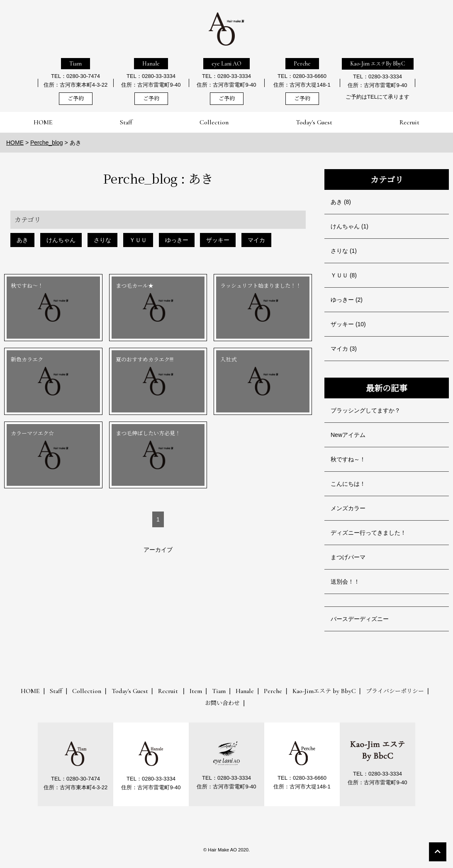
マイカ (256, 240)
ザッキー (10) (348, 324)
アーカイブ (158, 550)
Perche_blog (47, 143)
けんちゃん (61, 240)
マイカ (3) (344, 349)
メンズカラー (348, 508)
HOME (43, 122)
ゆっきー (177, 240)
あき (22, 240)
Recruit (409, 122)
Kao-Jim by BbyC (324, 691)
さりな (102, 240)
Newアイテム (348, 435)
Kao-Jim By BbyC (378, 64)
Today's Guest (314, 122)
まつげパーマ (348, 557)
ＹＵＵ (138, 240)
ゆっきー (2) (347, 300)
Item (196, 691)
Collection (214, 122)
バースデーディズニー (360, 619)
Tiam (75, 64)
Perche (302, 64)
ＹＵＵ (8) (344, 275)
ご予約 (76, 99)
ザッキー (218, 240)
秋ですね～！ (348, 459)
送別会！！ (345, 582)
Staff (126, 122)
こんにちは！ (348, 484)
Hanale (151, 64)
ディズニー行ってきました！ (368, 533)
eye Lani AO (226, 64)
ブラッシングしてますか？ (365, 410)
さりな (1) (344, 251)
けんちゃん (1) (349, 226)
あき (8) (341, 202)
